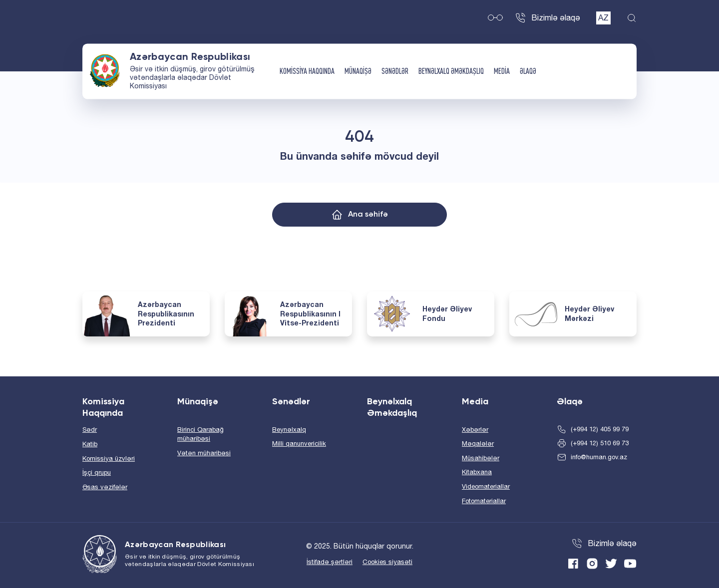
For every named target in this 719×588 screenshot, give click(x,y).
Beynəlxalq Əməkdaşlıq (451, 71)
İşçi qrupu (97, 472)
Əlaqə (528, 71)
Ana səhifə (368, 215)
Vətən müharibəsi (204, 453)
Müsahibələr (481, 458)
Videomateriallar (486, 486)
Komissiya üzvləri (109, 458)
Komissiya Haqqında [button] (307, 71)
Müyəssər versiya (495, 18)
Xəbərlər (475, 430)
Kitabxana (477, 472)
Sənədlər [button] (395, 71)
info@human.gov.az (599, 457)
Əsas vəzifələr (105, 487)
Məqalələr (478, 443)
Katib (90, 444)
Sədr (90, 430)
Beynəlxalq (289, 430)
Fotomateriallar (484, 501)
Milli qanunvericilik (299, 443)
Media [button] (502, 71)
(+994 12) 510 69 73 (600, 443)
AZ (603, 17)
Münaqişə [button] (358, 71)
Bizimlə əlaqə (556, 17)
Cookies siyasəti (387, 562)
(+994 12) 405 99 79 (600, 429)
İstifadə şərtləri (330, 562)
